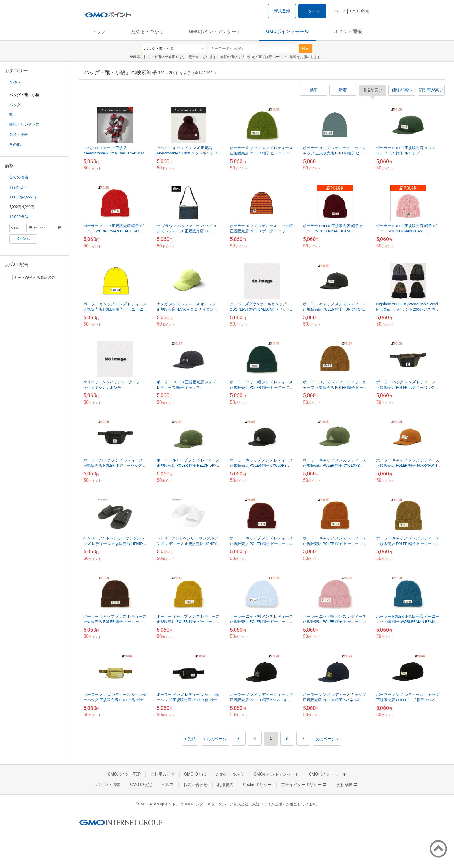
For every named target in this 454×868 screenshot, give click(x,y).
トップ (99, 31)
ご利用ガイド (162, 774)
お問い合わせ (195, 785)
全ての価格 (19, 177)
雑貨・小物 (19, 135)
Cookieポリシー (257, 785)
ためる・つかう (147, 31)
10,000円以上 (21, 217)
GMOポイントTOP (124, 774)
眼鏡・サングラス (24, 124)
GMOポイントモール (288, 31)
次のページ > (327, 739)
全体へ (15, 82)
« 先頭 (190, 739)
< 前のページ (215, 739)
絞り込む (23, 239)
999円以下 (18, 187)
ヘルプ (340, 11)
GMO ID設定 (359, 11)
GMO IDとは (195, 774)
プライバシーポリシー (304, 785)
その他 (15, 144)
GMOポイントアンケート (215, 31)
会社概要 (347, 785)
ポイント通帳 (348, 31)
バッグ (15, 105)
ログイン (312, 11)
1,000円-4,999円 (23, 197)
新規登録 (282, 11)
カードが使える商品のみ (31, 278)
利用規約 (225, 785)
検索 (305, 49)
